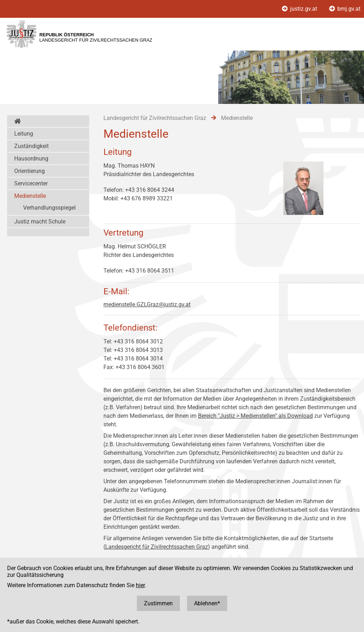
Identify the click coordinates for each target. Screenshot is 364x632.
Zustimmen (158, 603)
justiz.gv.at (300, 9)
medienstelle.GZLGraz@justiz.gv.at (147, 304)
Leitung (24, 134)
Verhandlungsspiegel (49, 208)
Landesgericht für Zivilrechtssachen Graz (157, 547)
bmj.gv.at (345, 9)
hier (140, 585)
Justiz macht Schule (40, 222)
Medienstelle (30, 196)
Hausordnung (31, 159)
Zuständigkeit (31, 146)
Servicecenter (31, 183)
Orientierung (30, 171)
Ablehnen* (207, 603)
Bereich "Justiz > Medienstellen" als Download (255, 416)
